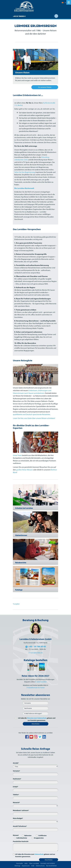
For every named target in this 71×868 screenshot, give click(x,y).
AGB (33, 866)
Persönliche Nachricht (21, 841)
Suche (56, 16)
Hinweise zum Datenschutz (37, 718)
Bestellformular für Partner (36, 688)
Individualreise (22, 838)
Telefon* (16, 795)
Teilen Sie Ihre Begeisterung (24, 172)
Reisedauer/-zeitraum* (21, 810)
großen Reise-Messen (25, 470)
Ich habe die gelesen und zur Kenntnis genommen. (36, 719)
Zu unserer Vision (45, 87)
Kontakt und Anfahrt (48, 863)
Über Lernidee (34, 863)
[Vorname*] (35, 774)
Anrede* (16, 763)
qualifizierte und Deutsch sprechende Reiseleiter (31, 414)
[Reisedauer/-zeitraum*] (35, 814)
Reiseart (16, 835)
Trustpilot (16, 604)
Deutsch (64, 3)
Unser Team (17, 455)
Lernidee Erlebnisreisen (24, 7)
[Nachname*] (35, 782)
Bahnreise (28, 835)
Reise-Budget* (18, 818)
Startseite (19, 863)
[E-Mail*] (36, 713)
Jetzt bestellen (42, 682)
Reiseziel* (16, 802)
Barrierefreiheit (51, 866)
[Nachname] (36, 708)
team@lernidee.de (36, 653)
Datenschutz (39, 854)
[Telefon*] (35, 798)
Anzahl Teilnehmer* (20, 826)
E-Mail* (16, 787)
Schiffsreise (42, 835)
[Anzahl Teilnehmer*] (35, 830)
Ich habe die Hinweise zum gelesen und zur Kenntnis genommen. (35, 855)
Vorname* (16, 771)
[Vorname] (36, 703)
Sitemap (17, 866)
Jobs (26, 863)
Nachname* (17, 779)
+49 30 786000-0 (19, 16)
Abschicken (36, 724)
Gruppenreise (39, 838)
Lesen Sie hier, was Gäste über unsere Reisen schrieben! (34, 418)
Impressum (26, 866)
